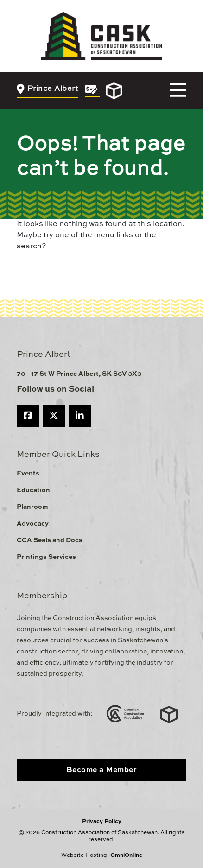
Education (33, 490)
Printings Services (46, 557)
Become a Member (102, 770)
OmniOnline (126, 855)
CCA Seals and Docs (50, 540)
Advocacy (33, 524)
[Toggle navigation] (178, 91)
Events (28, 474)
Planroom (32, 507)
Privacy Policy (102, 822)
